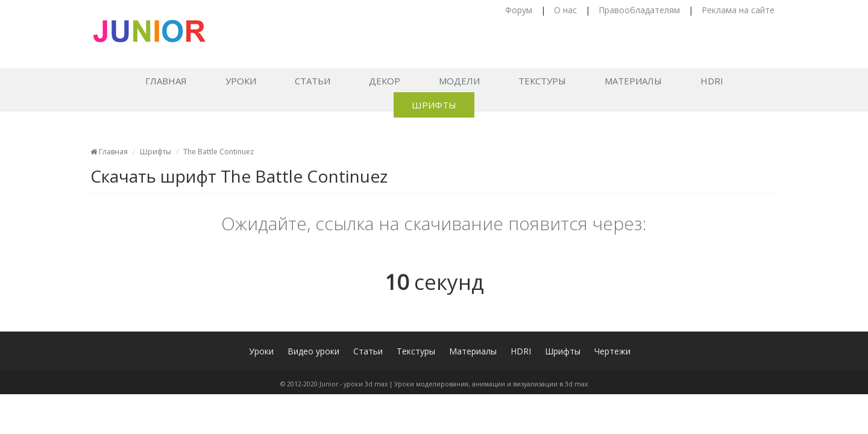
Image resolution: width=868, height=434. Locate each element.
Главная (166, 81)
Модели (459, 81)
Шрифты (434, 105)
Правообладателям (639, 10)
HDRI (712, 81)
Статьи (313, 81)
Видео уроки (313, 351)
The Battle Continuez (219, 152)
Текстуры (542, 81)
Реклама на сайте (738, 10)
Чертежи (612, 351)
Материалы (633, 81)
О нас (565, 10)
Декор (385, 81)
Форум (519, 10)
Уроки (241, 81)
